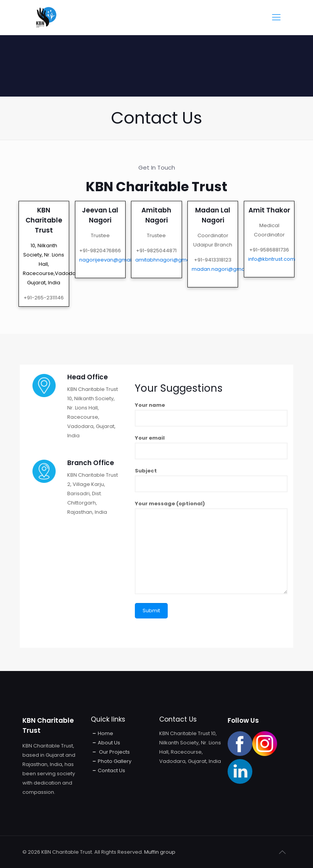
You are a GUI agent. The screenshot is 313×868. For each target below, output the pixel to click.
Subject (211, 480)
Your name (211, 414)
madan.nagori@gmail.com (226, 269)
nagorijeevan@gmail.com (112, 260)
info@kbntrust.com (272, 259)
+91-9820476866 (100, 251)
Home (105, 733)
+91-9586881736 (269, 250)
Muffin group (160, 852)
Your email (211, 447)
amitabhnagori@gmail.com (170, 260)
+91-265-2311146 (44, 298)
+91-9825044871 (156, 251)
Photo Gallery (115, 761)
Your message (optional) (211, 547)
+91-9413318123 (213, 260)
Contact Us (111, 770)
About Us (109, 743)
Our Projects (114, 752)
